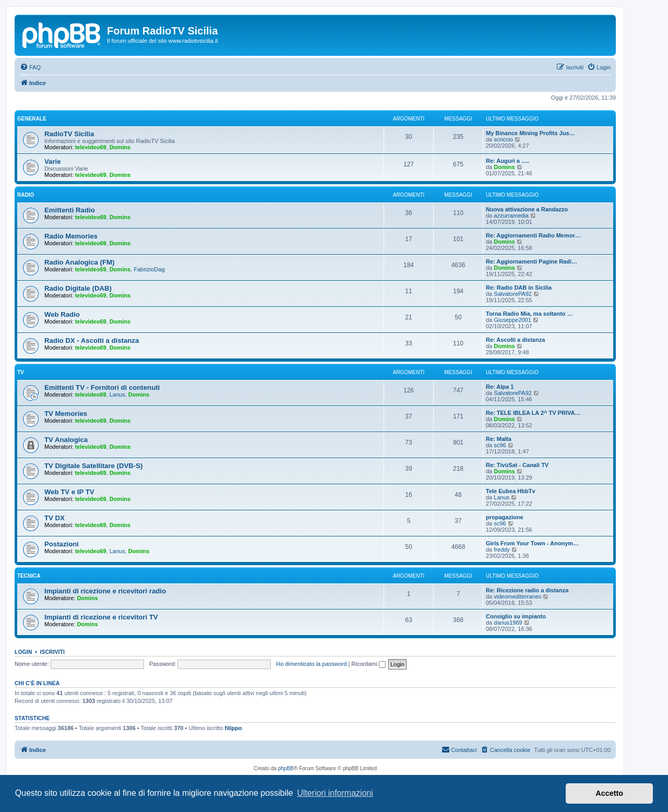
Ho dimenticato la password (311, 664)
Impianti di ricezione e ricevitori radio (105, 591)
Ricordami (368, 664)
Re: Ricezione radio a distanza (527, 590)
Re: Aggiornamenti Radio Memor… (533, 235)
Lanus (117, 395)
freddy (502, 550)
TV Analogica (66, 440)
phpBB (286, 768)
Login (23, 652)
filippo (234, 728)
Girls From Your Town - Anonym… (532, 543)
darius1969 (508, 623)
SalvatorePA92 (513, 294)
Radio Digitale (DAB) (78, 288)
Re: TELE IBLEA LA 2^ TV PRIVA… (533, 413)
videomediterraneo (517, 596)
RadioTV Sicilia (69, 134)
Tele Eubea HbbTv (511, 491)
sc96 (500, 445)
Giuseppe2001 (512, 320)
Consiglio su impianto (516, 616)
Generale (32, 119)
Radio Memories (71, 236)
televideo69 (91, 147)
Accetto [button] (609, 793)
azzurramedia (511, 216)
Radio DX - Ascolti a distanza (92, 341)
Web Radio (62, 314)
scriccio (503, 139)
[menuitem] (30, 67)
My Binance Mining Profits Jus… (530, 133)
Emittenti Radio (70, 210)
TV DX (55, 518)
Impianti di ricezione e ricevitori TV (101, 617)
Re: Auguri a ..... (508, 161)
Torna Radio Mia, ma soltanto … (529, 314)
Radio (26, 195)
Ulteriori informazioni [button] (335, 793)
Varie (53, 162)
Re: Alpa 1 (500, 387)
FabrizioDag (149, 269)
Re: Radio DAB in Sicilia (519, 288)
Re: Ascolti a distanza (515, 340)
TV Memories (66, 414)
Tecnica (29, 576)
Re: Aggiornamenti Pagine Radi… (532, 261)
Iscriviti (52, 652)
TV (21, 372)
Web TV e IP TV (69, 492)
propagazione (505, 517)
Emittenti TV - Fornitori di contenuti (102, 387)
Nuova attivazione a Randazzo (527, 209)
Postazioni (62, 544)
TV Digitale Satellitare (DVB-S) (93, 466)
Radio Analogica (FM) (79, 262)
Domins (120, 147)
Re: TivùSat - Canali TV (517, 465)
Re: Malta (499, 439)
